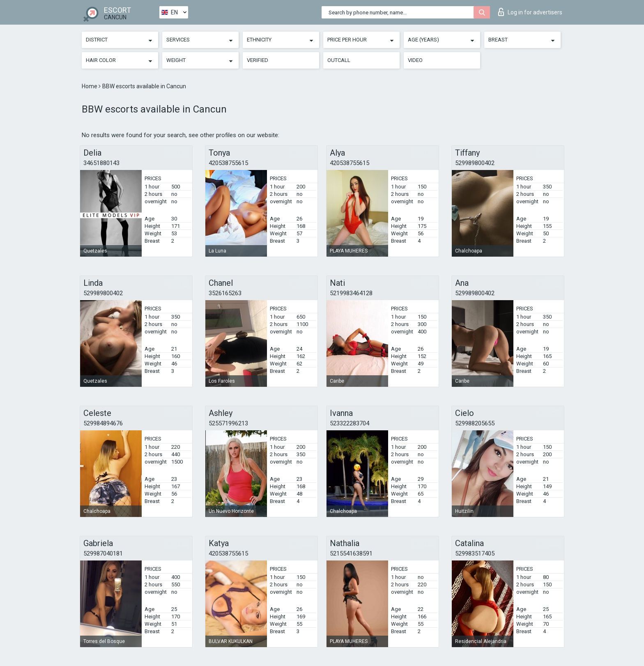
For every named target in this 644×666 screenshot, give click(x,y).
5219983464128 (351, 293)
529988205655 (475, 423)
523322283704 (350, 423)
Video (415, 60)
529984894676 (103, 423)
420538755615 (228, 163)
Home (90, 86)
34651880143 (101, 163)
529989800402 (475, 163)
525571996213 (228, 423)
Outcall (339, 60)
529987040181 (103, 553)
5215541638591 (351, 553)
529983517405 (475, 553)
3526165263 (225, 293)
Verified (258, 60)
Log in (530, 12)
